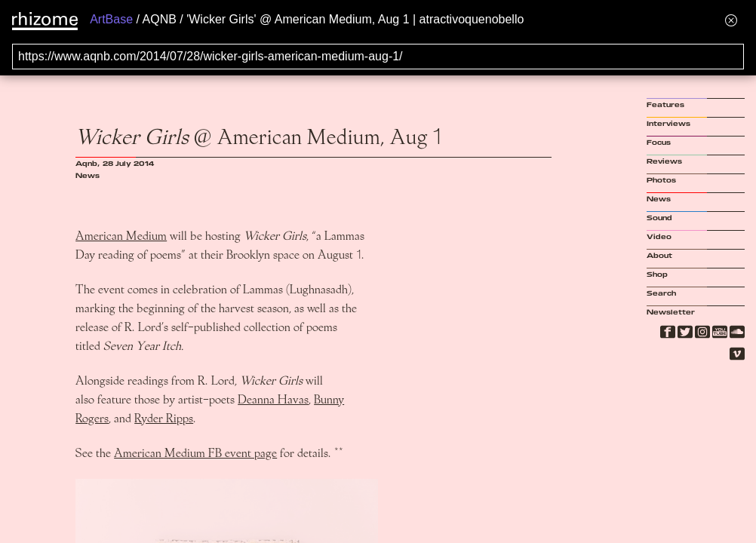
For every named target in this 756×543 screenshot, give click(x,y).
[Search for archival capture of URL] (378, 57)
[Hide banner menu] (731, 20)
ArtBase (111, 19)
